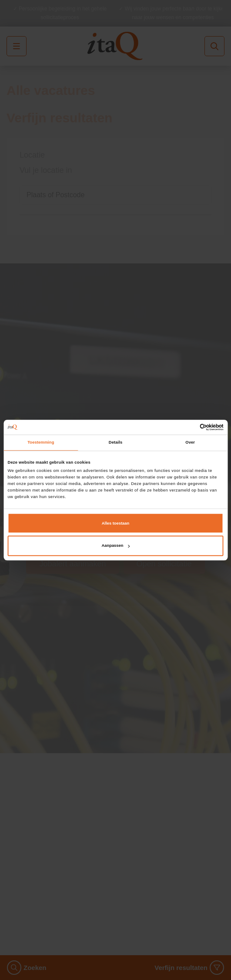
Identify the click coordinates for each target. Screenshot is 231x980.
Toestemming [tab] (41, 442)
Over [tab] (190, 442)
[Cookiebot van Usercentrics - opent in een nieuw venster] (186, 427)
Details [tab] (115, 442)
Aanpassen (116, 546)
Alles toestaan (115, 523)
